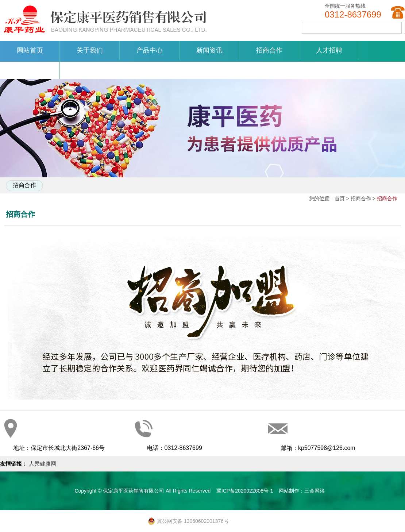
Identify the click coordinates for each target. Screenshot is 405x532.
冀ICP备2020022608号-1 (245, 491)
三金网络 (315, 491)
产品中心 (150, 50)
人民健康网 (43, 464)
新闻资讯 (209, 50)
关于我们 (90, 50)
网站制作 (289, 491)
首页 (340, 198)
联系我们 (30, 69)
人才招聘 (329, 50)
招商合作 (269, 50)
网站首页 (30, 50)
